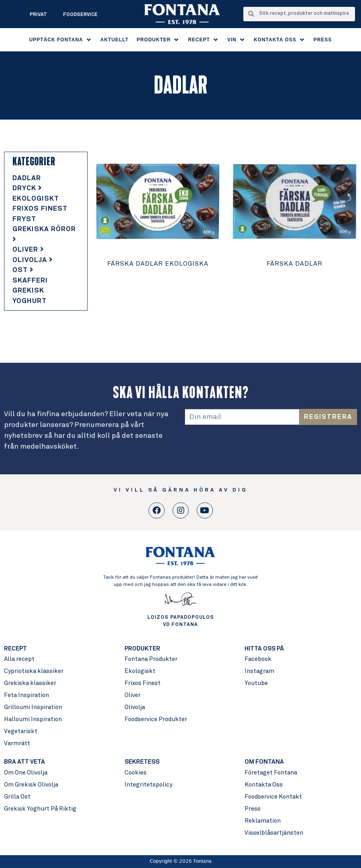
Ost (23, 270)
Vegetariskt (21, 731)
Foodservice (80, 15)
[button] (61, 40)
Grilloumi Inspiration (33, 707)
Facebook (258, 659)
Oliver (28, 250)
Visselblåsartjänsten (274, 833)
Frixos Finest (40, 209)
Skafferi (30, 281)
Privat (38, 15)
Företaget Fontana (271, 773)
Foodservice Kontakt (273, 797)
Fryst (24, 219)
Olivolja (33, 260)
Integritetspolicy (148, 785)
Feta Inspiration (27, 695)
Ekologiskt (36, 199)
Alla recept (19, 659)
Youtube (256, 683)
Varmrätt (17, 743)
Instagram (259, 671)
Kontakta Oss (264, 785)
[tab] (46, 179)
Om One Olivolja (26, 773)
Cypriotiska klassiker (34, 671)
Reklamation (263, 821)
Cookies (136, 773)
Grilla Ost (17, 797)
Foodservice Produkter (156, 719)
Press (253, 809)
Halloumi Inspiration (33, 719)
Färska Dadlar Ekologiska (158, 264)
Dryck (27, 188)
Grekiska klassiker (30, 683)
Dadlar (27, 178)
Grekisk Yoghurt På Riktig (40, 809)
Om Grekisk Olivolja (31, 785)
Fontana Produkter (151, 659)
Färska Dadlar (295, 264)
